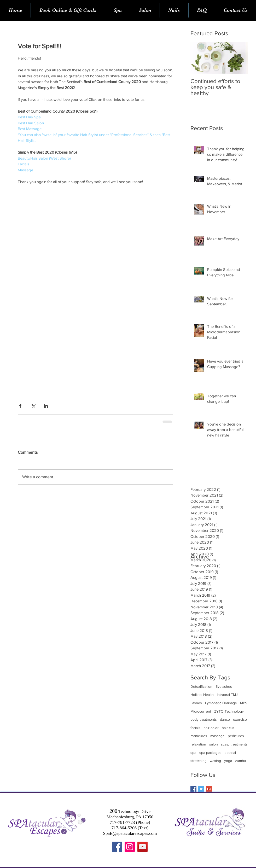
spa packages (210, 753)
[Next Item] (240, 58)
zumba (240, 761)
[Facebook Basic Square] (193, 789)
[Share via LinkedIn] (46, 406)
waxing (215, 761)
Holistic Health (202, 695)
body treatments (204, 719)
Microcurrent (201, 711)
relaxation (198, 744)
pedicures (236, 736)
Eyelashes (224, 686)
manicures (199, 736)
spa (193, 753)
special (230, 753)
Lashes (196, 703)
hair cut (228, 728)
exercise (240, 719)
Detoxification (201, 686)
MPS (244, 703)
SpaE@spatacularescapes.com (130, 833)
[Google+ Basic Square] (209, 789)
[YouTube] (142, 847)
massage (217, 736)
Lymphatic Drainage (221, 703)
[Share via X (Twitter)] (33, 406)
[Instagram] (130, 847)
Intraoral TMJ (227, 695)
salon (214, 744)
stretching (199, 761)
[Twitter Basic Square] (201, 789)
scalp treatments (234, 744)
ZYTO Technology (229, 711)
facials (195, 728)
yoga (228, 761)
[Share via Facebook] (20, 406)
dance (225, 719)
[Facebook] (117, 847)
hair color (211, 728)
